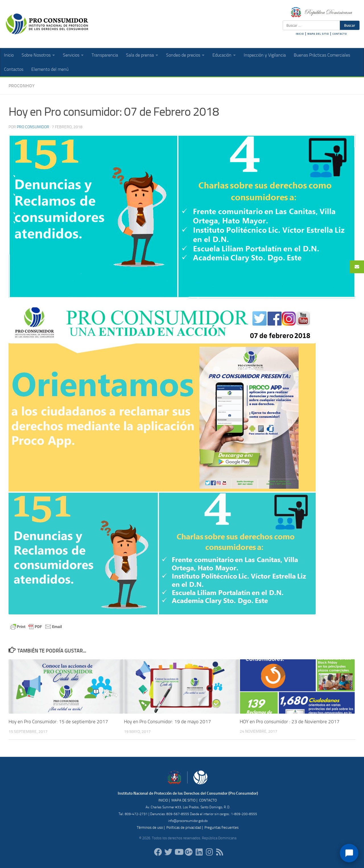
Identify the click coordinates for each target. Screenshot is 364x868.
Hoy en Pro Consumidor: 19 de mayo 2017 (167, 722)
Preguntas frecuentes (222, 827)
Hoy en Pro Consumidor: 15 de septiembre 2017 (58, 722)
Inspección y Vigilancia (265, 55)
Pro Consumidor (33, 127)
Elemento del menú (50, 69)
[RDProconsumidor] (179, 852)
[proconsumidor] (199, 852)
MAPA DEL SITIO (318, 34)
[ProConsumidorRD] (158, 852)
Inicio (9, 55)
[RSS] (220, 852)
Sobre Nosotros (36, 55)
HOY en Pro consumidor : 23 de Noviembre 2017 (290, 722)
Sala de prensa (140, 55)
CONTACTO (340, 34)
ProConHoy (22, 86)
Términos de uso (150, 827)
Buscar (350, 25)
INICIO (300, 34)
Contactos (14, 69)
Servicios (71, 55)
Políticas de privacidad (184, 827)
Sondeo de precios (183, 55)
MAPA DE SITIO (184, 800)
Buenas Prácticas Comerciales (322, 55)
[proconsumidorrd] (168, 852)
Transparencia (105, 55)
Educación (222, 55)
